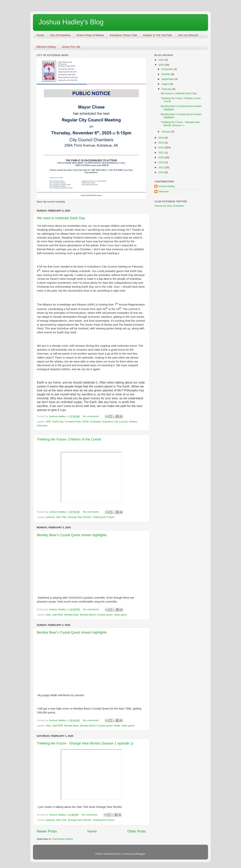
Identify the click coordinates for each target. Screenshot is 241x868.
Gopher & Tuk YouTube (157, 35)
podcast (50, 517)
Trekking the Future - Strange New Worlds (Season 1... (180, 124)
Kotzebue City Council (115, 422)
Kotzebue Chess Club (123, 35)
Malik (117, 726)
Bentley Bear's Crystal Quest (96, 615)
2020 (162, 157)
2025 (162, 65)
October (166, 74)
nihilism (133, 422)
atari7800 (58, 615)
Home (40, 35)
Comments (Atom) (63, 839)
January (166, 132)
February (167, 89)
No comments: (91, 416)
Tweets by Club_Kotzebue (169, 206)
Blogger (141, 854)
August (166, 84)
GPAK (86, 422)
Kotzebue (96, 422)
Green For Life (71, 47)
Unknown (163, 191)
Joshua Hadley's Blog (71, 22)
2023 (162, 143)
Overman (42, 426)
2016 (162, 172)
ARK (48, 422)
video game (120, 615)
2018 (162, 162)
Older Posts (137, 831)
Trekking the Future (103, 517)
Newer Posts (47, 831)
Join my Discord (188, 35)
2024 (162, 138)
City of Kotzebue (60, 35)
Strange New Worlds (79, 517)
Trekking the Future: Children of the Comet (69, 439)
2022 (162, 147)
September (168, 79)
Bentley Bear (72, 615)
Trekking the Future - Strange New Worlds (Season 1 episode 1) (85, 743)
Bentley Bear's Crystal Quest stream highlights (72, 535)
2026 (162, 60)
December (168, 69)
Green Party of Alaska (90, 35)
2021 (162, 153)
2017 (162, 167)
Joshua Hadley (167, 186)
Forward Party (73, 422)
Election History (46, 47)
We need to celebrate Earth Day (61, 218)
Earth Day (58, 422)
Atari (48, 615)
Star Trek (61, 517)
